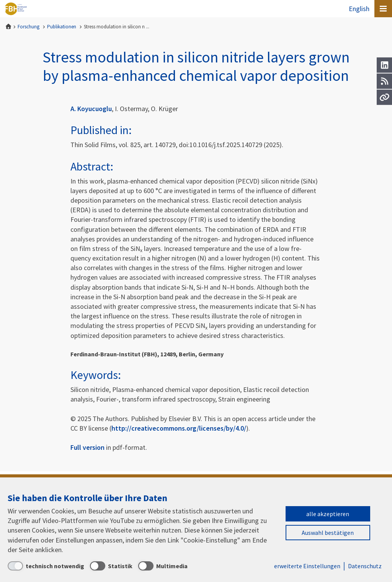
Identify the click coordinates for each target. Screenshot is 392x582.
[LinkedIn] (384, 65)
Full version (87, 447)
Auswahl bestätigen (328, 533)
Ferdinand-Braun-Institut (16, 9)
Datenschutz (365, 566)
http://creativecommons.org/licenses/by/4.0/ (179, 428)
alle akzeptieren (328, 514)
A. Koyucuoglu (91, 109)
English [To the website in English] (359, 9)
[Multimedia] (163, 566)
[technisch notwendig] (46, 566)
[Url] (384, 97)
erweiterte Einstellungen (307, 566)
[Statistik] (111, 566)
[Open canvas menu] (383, 9)
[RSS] (384, 81)
